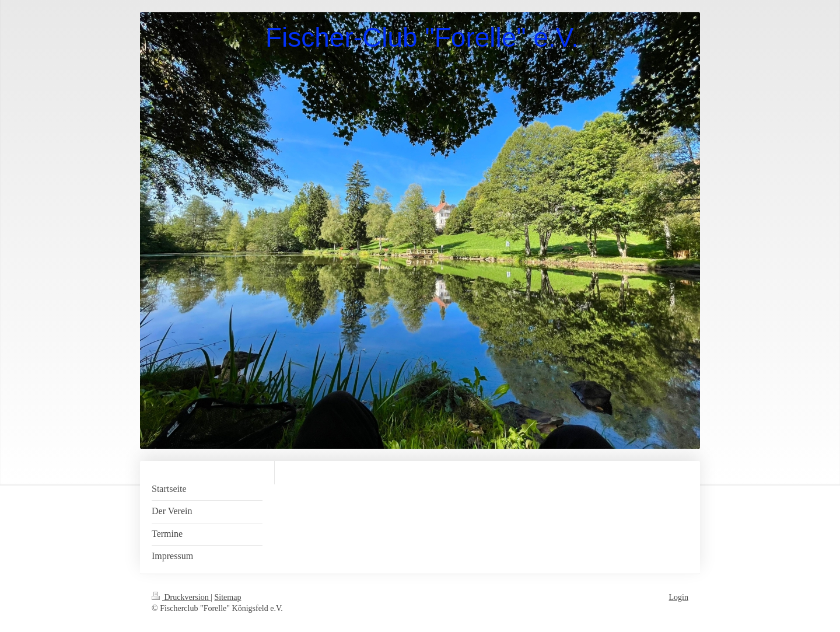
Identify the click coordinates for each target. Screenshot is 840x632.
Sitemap (228, 597)
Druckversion (181, 597)
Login (679, 597)
